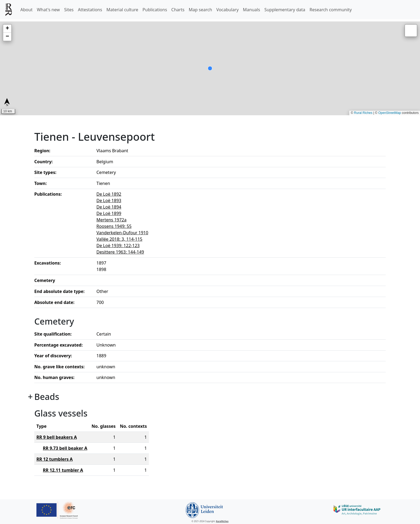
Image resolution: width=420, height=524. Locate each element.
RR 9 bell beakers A (57, 437)
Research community (331, 10)
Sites (69, 10)
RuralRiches (222, 521)
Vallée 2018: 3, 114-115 (119, 239)
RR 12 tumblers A (55, 459)
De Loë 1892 (109, 194)
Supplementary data (285, 10)
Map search (200, 10)
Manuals (252, 10)
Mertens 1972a (111, 220)
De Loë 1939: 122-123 (118, 246)
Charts (178, 10)
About (26, 10)
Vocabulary (228, 10)
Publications (155, 10)
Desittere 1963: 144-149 (120, 252)
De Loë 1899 (109, 213)
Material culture (122, 10)
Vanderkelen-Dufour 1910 (122, 233)
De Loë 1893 (109, 200)
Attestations (90, 10)
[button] (7, 29)
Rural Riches (363, 113)
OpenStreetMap (390, 113)
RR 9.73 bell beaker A (65, 448)
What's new (48, 10)
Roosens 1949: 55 (114, 226)
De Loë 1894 (109, 207)
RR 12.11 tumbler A (63, 470)
